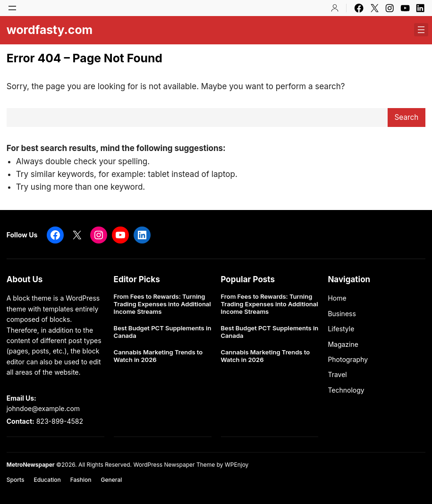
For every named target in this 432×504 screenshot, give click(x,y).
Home (337, 298)
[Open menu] (12, 8)
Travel (337, 374)
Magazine (343, 344)
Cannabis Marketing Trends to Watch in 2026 (158, 356)
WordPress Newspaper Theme (174, 465)
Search (407, 117)
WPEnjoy (237, 465)
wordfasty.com (50, 30)
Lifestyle (341, 329)
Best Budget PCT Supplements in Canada (163, 332)
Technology (346, 390)
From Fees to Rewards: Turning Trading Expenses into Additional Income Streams (162, 304)
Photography (348, 359)
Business (342, 314)
